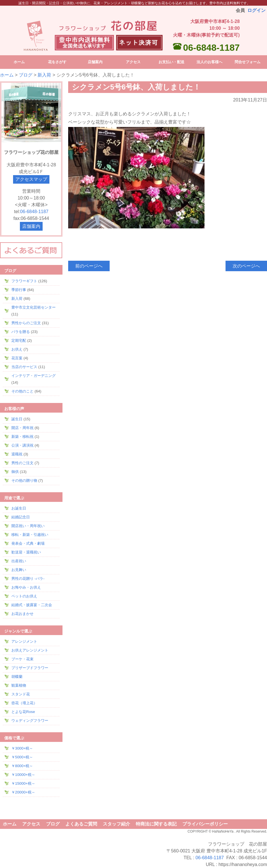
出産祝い (19, 561)
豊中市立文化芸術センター (34, 307)
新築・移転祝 (22, 437)
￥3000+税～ (22, 748)
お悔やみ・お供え (26, 587)
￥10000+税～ (23, 775)
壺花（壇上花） (24, 703)
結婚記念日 (21, 517)
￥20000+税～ (23, 792)
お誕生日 (19, 508)
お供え (17, 349)
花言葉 (17, 358)
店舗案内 (31, 226)
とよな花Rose (23, 712)
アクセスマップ (31, 179)
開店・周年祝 (22, 428)
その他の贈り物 (24, 480)
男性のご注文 (22, 463)
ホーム (7, 75)
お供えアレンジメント (30, 650)
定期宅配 (19, 340)
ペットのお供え (24, 596)
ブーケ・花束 (22, 659)
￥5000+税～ (22, 757)
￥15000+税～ (23, 783)
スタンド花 (21, 694)
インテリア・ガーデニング (34, 376)
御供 (15, 472)
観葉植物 (19, 685)
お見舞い (19, 570)
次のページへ (246, 266)
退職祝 (17, 454)
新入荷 (44, 75)
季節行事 (19, 290)
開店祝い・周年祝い (28, 526)
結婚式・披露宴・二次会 (32, 605)
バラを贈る (21, 332)
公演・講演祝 (22, 445)
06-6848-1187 (211, 48)
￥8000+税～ (22, 766)
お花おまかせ (22, 614)
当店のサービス (24, 367)
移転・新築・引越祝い (30, 535)
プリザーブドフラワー (30, 668)
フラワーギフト (24, 281)
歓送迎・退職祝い (26, 552)
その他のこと (22, 391)
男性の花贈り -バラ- (28, 579)
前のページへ (89, 266)
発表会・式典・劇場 (28, 543)
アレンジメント (24, 641)
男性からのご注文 (26, 323)
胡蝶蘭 (17, 677)
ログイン (256, 10)
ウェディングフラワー (30, 720)
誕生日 (17, 419)
